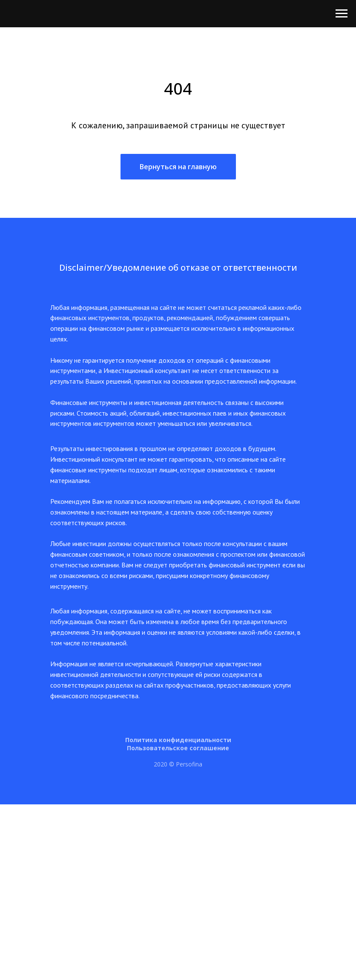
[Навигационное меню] (342, 14)
